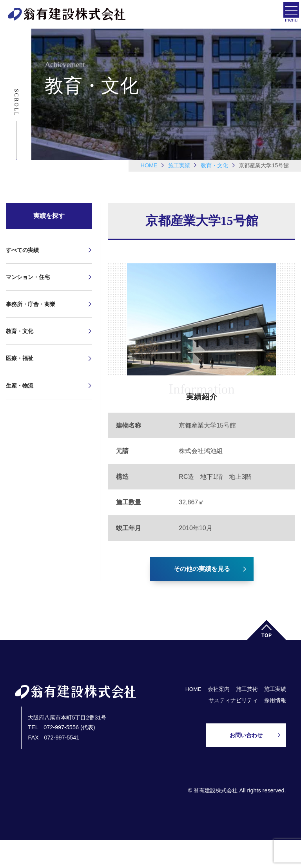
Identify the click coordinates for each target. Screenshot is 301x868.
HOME (149, 165)
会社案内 (219, 689)
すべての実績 (22, 250)
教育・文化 (20, 331)
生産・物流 (20, 386)
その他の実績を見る (202, 569)
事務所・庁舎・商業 (31, 304)
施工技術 (247, 689)
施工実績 (275, 689)
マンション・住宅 (28, 277)
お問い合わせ (246, 735)
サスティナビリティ (233, 700)
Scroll (16, 103)
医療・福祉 (20, 358)
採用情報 (275, 700)
